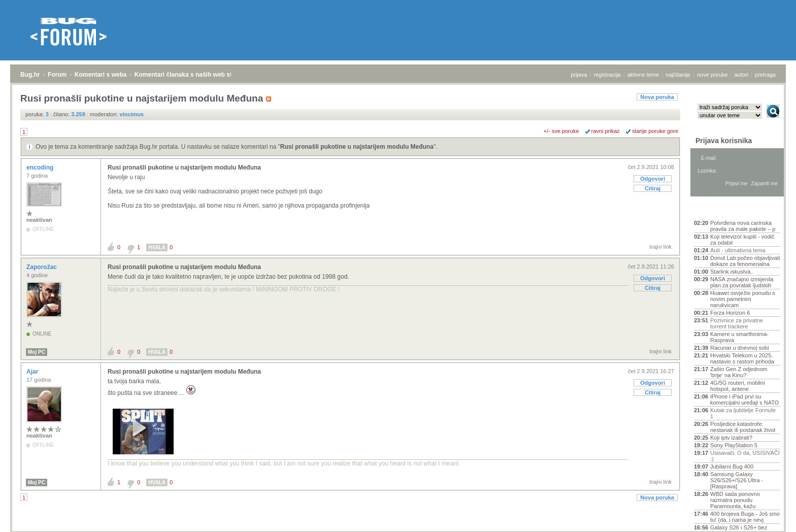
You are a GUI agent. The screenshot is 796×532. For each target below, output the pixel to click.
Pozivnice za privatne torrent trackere (737, 323)
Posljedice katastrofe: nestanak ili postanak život (743, 427)
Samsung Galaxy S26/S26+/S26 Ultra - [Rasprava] (737, 480)
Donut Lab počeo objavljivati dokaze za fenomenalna (745, 261)
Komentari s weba (101, 75)
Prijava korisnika (724, 141)
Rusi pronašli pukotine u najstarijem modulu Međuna (357, 147)
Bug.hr (30, 75)
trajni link (661, 247)
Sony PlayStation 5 (734, 445)
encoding (41, 168)
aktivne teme (643, 75)
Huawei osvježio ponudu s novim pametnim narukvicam (743, 299)
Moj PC (37, 352)
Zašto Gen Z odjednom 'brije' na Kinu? (739, 372)
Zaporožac (42, 267)
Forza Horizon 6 (730, 313)
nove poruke (712, 75)
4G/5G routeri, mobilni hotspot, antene (738, 386)
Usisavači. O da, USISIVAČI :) (745, 456)
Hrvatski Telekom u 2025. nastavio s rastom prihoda (742, 358)
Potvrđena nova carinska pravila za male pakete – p (743, 226)
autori (742, 75)
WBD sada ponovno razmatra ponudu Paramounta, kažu (735, 500)
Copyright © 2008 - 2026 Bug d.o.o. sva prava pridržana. (398, 529)
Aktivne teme (718, 209)
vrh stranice (768, 517)
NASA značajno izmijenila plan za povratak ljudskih (742, 282)
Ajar (33, 372)
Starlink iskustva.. (732, 272)
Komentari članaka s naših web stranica (192, 75)
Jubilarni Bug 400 (732, 467)
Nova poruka (657, 97)
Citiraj (653, 188)
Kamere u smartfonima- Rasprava (739, 337)
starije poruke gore (655, 131)
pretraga (765, 75)
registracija (607, 75)
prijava (579, 75)
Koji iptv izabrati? (731, 438)
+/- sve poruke (561, 131)
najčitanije (678, 75)
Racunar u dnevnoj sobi (740, 348)
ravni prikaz (606, 131)
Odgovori (653, 179)
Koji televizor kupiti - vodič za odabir (742, 240)
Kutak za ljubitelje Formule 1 (743, 413)
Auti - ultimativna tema (738, 250)
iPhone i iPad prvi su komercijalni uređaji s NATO (744, 400)
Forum (57, 75)
